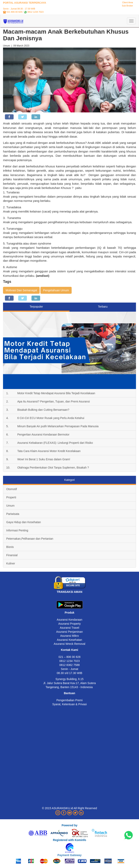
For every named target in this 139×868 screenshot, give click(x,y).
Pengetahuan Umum (56, 290)
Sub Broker (127, 6)
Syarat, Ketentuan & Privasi (69, 704)
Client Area (128, 2)
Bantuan (70, 693)
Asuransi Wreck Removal (69, 644)
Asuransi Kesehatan (69, 640)
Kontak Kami (70, 650)
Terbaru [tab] (103, 307)
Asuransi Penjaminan (69, 632)
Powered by (69, 825)
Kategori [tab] (69, 480)
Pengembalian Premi (70, 700)
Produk (69, 613)
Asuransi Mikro (69, 636)
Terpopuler (36, 307)
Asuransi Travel (69, 628)
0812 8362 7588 (69, 665)
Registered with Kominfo (69, 840)
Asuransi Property (69, 624)
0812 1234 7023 (36, 12)
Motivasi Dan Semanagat (21, 290)
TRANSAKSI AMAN (69, 592)
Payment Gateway (70, 855)
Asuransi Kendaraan (69, 620)
